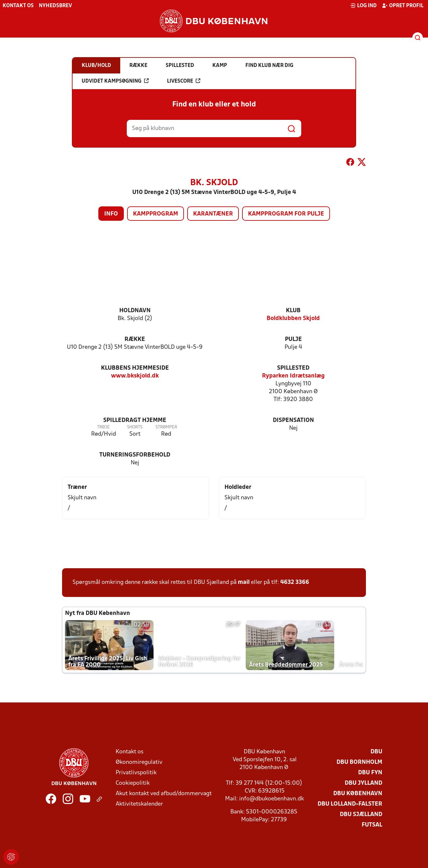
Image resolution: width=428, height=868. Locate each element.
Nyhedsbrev (55, 6)
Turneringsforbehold (135, 455)
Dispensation (293, 420)
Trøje (103, 427)
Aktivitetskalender (139, 804)
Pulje (293, 339)
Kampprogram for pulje (286, 214)
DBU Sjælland (361, 815)
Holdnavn (135, 311)
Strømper (166, 427)
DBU (376, 752)
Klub (293, 311)
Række (135, 339)
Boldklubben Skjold (293, 319)
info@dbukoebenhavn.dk (272, 799)
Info (111, 214)
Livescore (184, 81)
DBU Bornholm (359, 762)
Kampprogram (156, 214)
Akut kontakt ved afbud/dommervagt (164, 794)
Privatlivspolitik (136, 773)
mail (244, 582)
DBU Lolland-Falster (350, 804)
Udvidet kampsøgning (115, 81)
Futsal (372, 825)
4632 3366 (295, 582)
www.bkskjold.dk (135, 376)
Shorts (135, 427)
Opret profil (403, 6)
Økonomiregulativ (139, 762)
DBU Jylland (363, 783)
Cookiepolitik (133, 783)
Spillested (293, 368)
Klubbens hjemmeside (135, 368)
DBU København (358, 794)
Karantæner (213, 214)
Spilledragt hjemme (135, 420)
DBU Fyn (370, 773)
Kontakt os (18, 6)
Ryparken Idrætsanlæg (293, 376)
